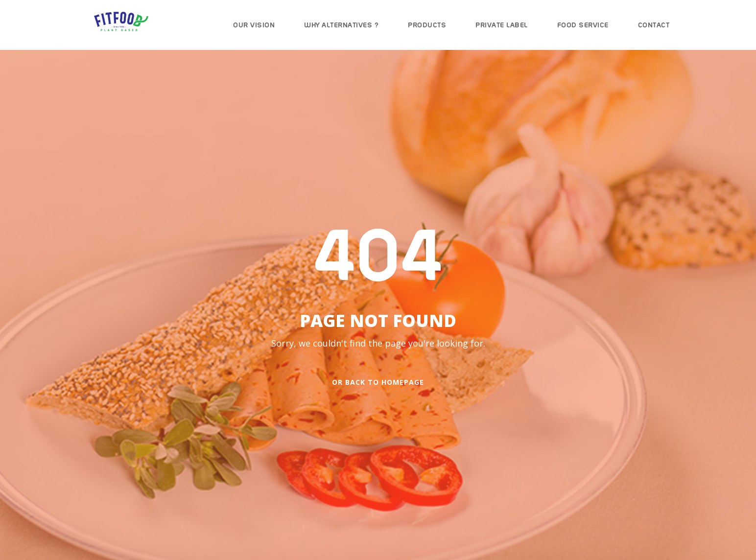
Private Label (502, 25)
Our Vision (254, 25)
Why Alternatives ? (341, 25)
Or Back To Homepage (378, 382)
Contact (654, 25)
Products (427, 25)
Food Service (583, 25)
